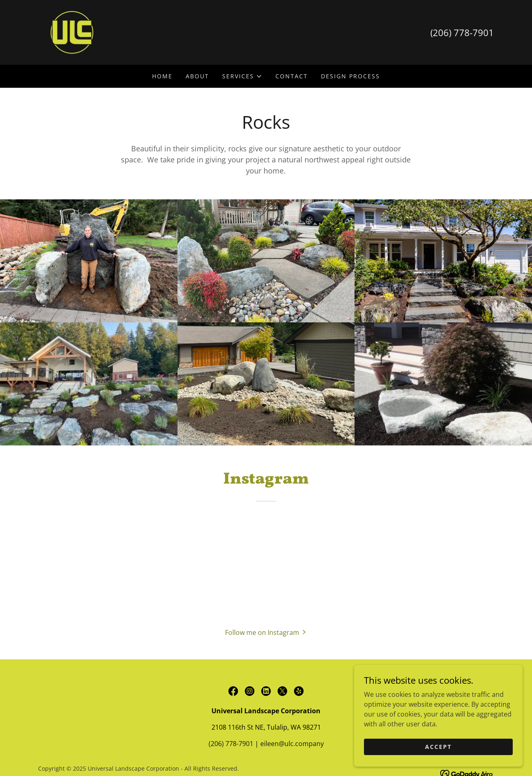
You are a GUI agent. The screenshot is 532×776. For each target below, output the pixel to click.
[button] (242, 76)
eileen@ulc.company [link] (292, 744)
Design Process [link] (350, 76)
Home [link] (162, 76)
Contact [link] (292, 76)
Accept (440, 747)
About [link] (197, 76)
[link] (72, 32)
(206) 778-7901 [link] (462, 32)
